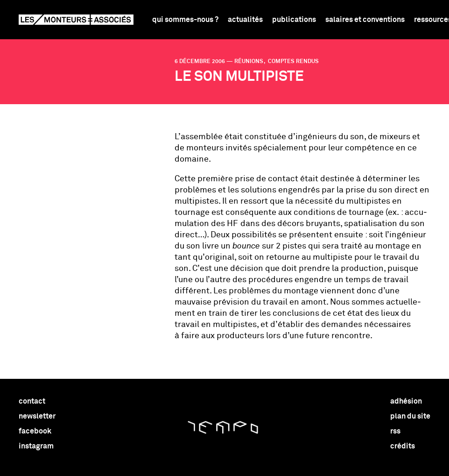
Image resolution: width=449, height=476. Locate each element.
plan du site (410, 416)
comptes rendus (293, 62)
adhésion (406, 401)
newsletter (37, 416)
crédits (403, 446)
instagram (36, 446)
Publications (294, 20)
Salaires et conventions (365, 20)
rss (395, 431)
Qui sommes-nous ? (185, 20)
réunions (249, 62)
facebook (35, 431)
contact (32, 401)
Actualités (245, 20)
